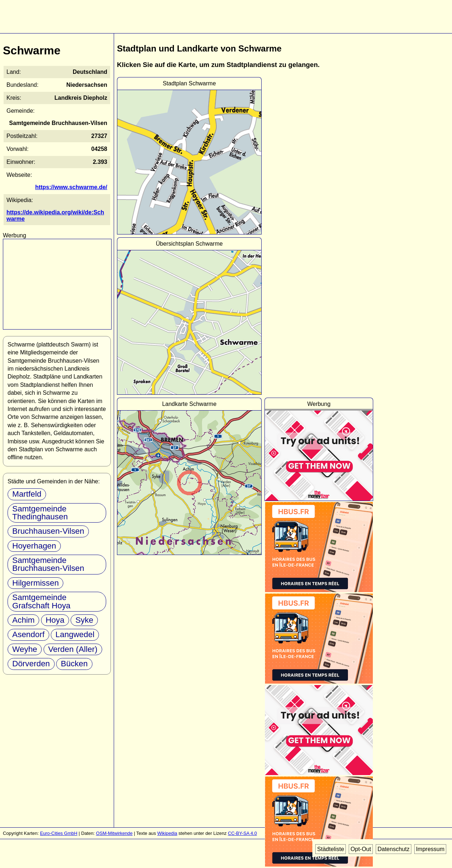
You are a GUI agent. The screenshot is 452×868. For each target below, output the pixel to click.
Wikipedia (167, 833)
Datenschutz (394, 849)
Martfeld (27, 494)
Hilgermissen (35, 583)
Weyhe (25, 649)
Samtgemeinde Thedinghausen (40, 513)
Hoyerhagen (34, 546)
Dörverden (31, 664)
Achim (23, 620)
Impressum (430, 849)
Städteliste (331, 849)
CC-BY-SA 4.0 (242, 833)
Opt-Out (361, 849)
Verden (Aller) (73, 649)
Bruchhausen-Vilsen (48, 531)
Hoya (55, 620)
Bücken (74, 664)
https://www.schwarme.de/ (71, 187)
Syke (84, 620)
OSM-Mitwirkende (114, 833)
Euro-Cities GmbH (59, 833)
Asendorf (28, 634)
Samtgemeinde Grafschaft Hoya (41, 601)
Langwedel (75, 634)
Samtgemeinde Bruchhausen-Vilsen (48, 564)
